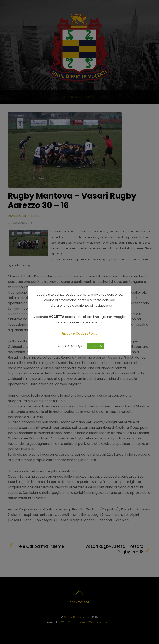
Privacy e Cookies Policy (79, 333)
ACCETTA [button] (96, 346)
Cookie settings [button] (70, 346)
